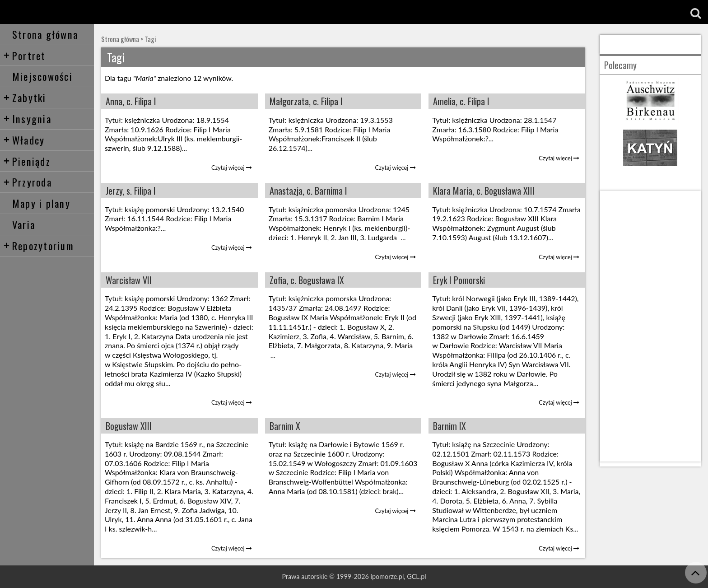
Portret (25, 55)
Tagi (150, 39)
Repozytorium (39, 245)
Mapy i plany (41, 203)
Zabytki (25, 97)
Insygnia (27, 119)
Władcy (24, 140)
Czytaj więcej (232, 168)
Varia (24, 224)
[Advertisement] (650, 326)
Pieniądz (27, 161)
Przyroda (28, 182)
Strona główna (45, 34)
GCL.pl (416, 576)
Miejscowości (42, 76)
